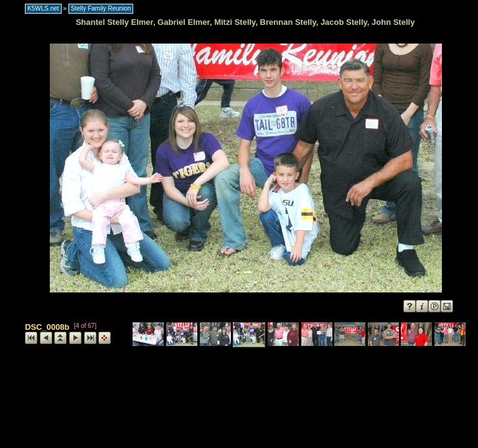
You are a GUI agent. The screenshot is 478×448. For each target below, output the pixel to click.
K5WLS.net (43, 8)
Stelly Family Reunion (101, 8)
